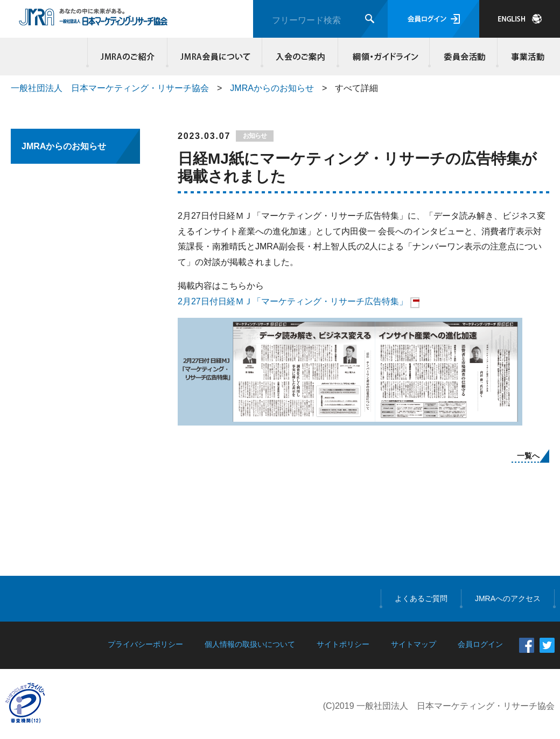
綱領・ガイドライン (384, 57)
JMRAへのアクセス (508, 598)
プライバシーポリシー (145, 644)
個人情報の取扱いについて (250, 644)
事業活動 (526, 57)
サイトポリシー (343, 644)
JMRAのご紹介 (128, 57)
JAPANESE (520, 19)
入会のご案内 (300, 57)
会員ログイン (433, 19)
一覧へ (528, 456)
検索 (370, 19)
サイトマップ (414, 644)
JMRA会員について (215, 57)
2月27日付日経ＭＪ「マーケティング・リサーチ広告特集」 (293, 301)
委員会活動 (464, 57)
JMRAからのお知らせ (272, 88)
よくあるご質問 (421, 598)
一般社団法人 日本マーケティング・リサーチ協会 (110, 88)
